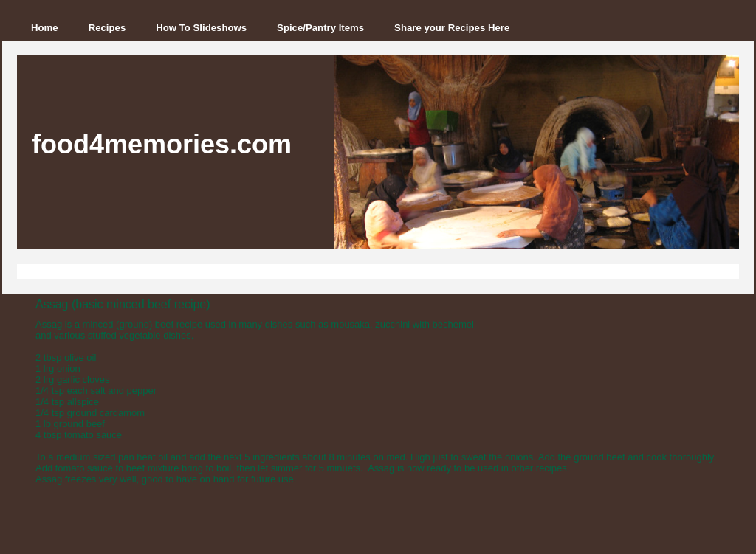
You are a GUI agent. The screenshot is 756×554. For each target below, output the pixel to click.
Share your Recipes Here (452, 28)
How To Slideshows (201, 28)
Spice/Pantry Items (320, 28)
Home (45, 28)
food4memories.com (162, 144)
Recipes (107, 28)
